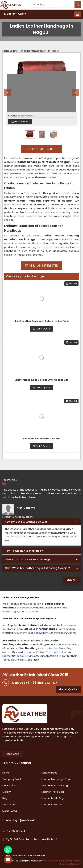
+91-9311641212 (15, 14)
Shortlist (71, 284)
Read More (13, 754)
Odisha (71, 633)
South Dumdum (29, 611)
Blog (5, 798)
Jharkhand (34, 633)
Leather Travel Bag (60, 648)
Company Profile (12, 779)
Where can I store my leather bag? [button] (27, 559)
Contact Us (9, 805)
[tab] (41, 522)
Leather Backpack (52, 805)
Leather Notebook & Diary (18, 656)
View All (72, 580)
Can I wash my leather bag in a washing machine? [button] (38, 568)
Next (75, 92)
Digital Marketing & (71, 861)
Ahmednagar (10, 611)
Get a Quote (68, 689)
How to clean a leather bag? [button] (24, 551)
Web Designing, (52, 861)
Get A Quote (41, 329)
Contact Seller (42, 149)
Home (6, 773)
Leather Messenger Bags (56, 779)
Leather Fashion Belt (39, 652)
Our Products (10, 785)
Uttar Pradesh (58, 633)
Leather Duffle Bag (53, 798)
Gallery (6, 792)
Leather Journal (61, 652)
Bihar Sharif (60, 608)
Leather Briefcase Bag (55, 785)
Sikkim (45, 633)
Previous (8, 92)
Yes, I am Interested (42, 266)
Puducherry (20, 633)
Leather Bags (49, 773)
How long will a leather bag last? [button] (27, 522)
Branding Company (70, 864)
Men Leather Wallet (14, 652)
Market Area (10, 811)
